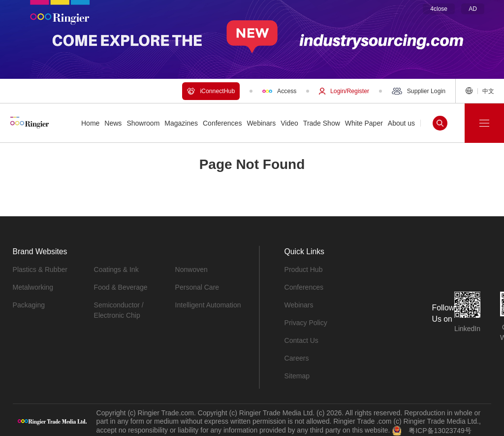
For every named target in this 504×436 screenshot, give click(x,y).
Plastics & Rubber (40, 269)
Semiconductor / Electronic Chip (119, 310)
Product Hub (304, 269)
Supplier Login (419, 91)
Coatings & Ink (116, 269)
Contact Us (301, 340)
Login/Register (344, 91)
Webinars (299, 305)
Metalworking (33, 287)
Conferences (304, 287)
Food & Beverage (121, 287)
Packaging (29, 305)
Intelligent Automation (208, 305)
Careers (297, 358)
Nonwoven (191, 269)
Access (279, 91)
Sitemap (297, 376)
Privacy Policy (306, 323)
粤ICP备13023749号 (440, 430)
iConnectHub (211, 91)
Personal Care (197, 287)
